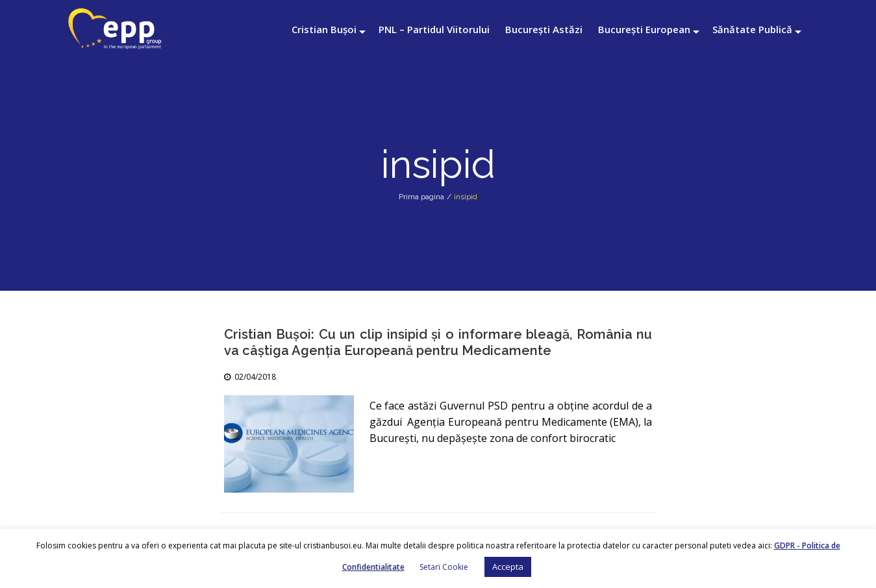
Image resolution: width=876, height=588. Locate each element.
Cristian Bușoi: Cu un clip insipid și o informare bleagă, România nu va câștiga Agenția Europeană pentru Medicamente (438, 342)
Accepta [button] (508, 567)
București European (644, 29)
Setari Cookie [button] (444, 567)
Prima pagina (421, 197)
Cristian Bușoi (324, 29)
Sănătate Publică (752, 29)
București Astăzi (544, 29)
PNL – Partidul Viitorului (434, 29)
